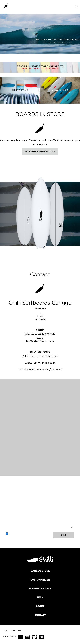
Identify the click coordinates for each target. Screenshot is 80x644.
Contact (40, 615)
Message (39, 510)
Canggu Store (40, 571)
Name (39, 489)
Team (40, 598)
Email (39, 499)
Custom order (40, 580)
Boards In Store (40, 589)
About (40, 606)
